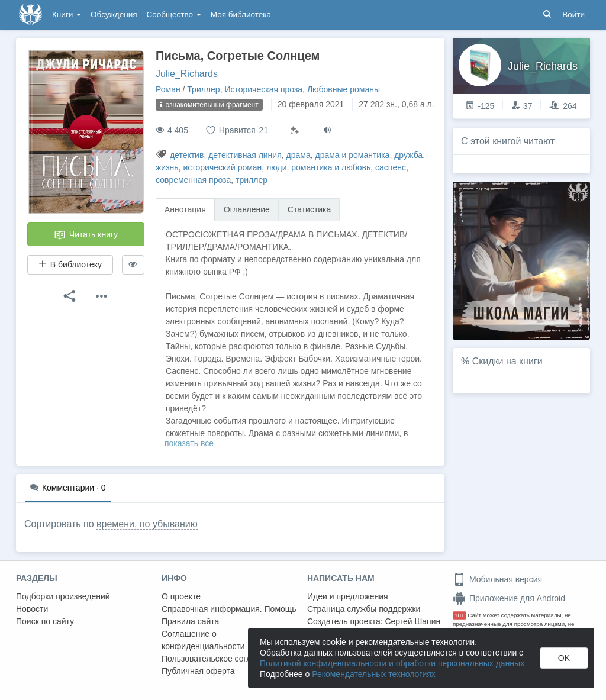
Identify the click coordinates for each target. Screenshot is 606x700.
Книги (67, 14)
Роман (168, 89)
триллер (252, 180)
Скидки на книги (507, 361)
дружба (408, 155)
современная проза (193, 180)
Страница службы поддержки (364, 609)
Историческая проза (263, 89)
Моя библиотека (241, 14)
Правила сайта (190, 621)
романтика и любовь (331, 167)
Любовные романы (344, 89)
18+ (460, 615)
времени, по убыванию (147, 524)
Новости (32, 609)
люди (276, 167)
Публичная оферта (198, 671)
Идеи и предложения (348, 596)
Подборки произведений (63, 596)
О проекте (181, 596)
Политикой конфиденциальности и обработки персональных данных (392, 663)
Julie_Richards (187, 74)
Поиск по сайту (45, 621)
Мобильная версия (497, 579)
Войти (573, 14)
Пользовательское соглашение (221, 659)
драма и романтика (352, 155)
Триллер (203, 89)
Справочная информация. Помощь (229, 609)
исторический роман (222, 167)
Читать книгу (86, 235)
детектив (187, 155)
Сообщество (174, 14)
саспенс (391, 167)
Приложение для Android (509, 598)
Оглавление (247, 209)
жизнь (167, 167)
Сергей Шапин (412, 621)
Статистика (310, 209)
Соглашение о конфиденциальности (203, 640)
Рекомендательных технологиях (374, 674)
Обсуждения (114, 14)
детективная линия (245, 155)
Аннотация (185, 209)
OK (564, 658)
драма (299, 155)
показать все (189, 443)
